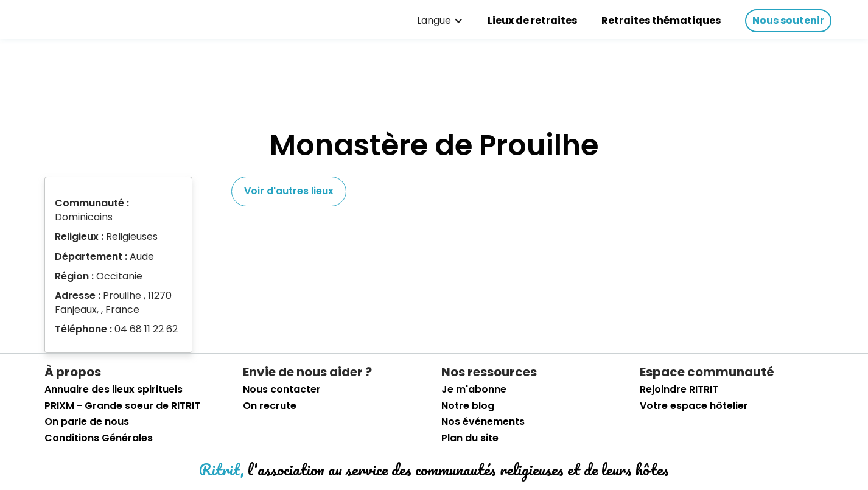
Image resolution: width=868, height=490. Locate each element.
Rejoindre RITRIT (679, 390)
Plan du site (470, 438)
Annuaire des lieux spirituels (114, 390)
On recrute (270, 406)
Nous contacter (282, 390)
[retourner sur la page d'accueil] (49, 18)
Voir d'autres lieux (289, 191)
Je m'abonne (474, 390)
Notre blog (468, 406)
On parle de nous (87, 422)
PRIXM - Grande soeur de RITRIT (122, 406)
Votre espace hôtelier (694, 406)
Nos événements (483, 422)
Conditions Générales (99, 438)
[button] (440, 21)
